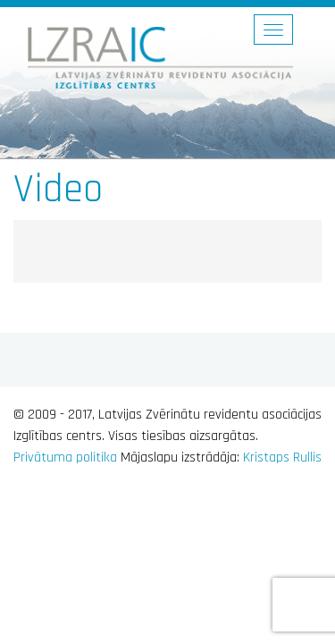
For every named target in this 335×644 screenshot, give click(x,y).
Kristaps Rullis (282, 458)
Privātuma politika (65, 458)
